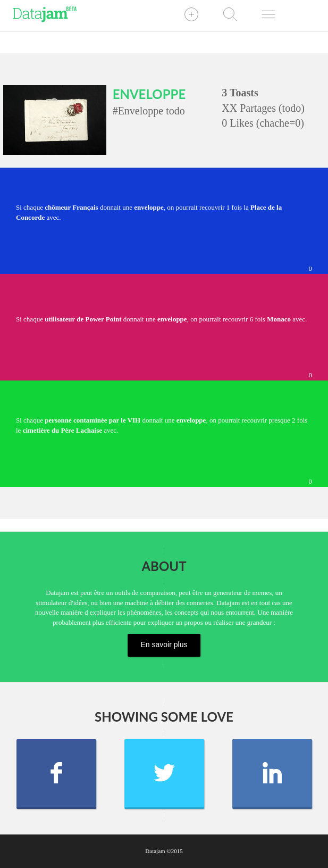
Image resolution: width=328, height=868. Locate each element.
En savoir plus (164, 644)
